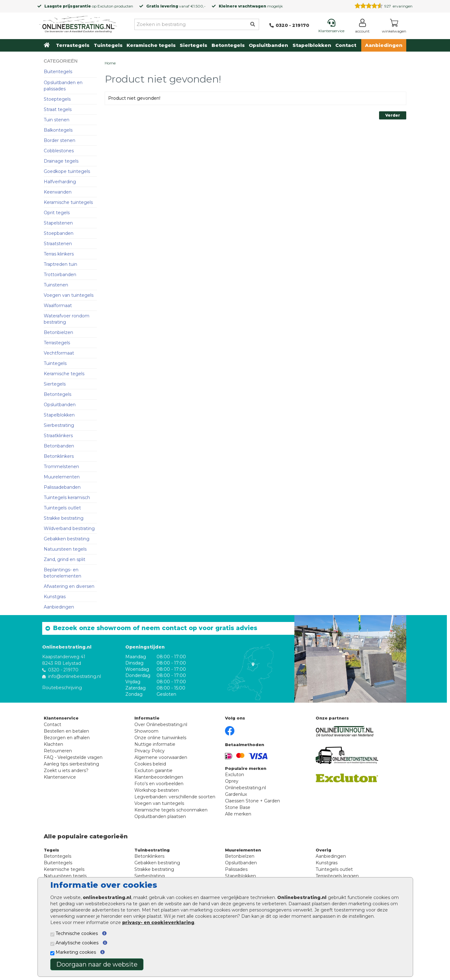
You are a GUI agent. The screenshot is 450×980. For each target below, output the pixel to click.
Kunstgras (55, 597)
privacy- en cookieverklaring (158, 922)
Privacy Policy (150, 751)
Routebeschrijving (62, 688)
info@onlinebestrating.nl (75, 676)
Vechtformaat (59, 353)
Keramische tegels (151, 45)
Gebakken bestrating (67, 539)
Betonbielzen (58, 332)
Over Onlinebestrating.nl (161, 725)
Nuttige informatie (155, 744)
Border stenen (60, 140)
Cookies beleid (150, 764)
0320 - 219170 (63, 670)
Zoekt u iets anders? (66, 770)
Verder (393, 115)
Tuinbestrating (152, 850)
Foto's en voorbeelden (159, 784)
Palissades (236, 869)
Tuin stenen (57, 120)
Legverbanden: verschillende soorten (175, 797)
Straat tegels (58, 109)
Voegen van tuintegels (69, 295)
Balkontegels (58, 130)
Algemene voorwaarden (161, 757)
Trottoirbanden (60, 275)
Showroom (146, 731)
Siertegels (193, 45)
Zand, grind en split (65, 559)
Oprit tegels (57, 213)
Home (110, 63)
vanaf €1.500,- (176, 6)
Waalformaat (58, 306)
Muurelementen (62, 477)
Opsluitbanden (268, 45)
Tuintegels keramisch (67, 498)
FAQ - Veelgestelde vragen (73, 757)
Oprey (232, 781)
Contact (346, 45)
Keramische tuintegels (68, 202)
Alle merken (238, 814)
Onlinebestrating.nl (245, 788)
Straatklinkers (58, 436)
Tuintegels (108, 45)
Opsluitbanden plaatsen (160, 816)
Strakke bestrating (64, 518)
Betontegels (228, 45)
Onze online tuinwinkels (160, 738)
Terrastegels (73, 45)
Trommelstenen (61, 467)
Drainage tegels (61, 161)
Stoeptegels (57, 99)
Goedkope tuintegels (67, 171)
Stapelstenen (58, 223)
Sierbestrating (59, 425)
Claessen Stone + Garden (252, 801)
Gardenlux (236, 794)
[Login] (362, 27)
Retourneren (58, 751)
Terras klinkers (59, 254)
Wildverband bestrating (69, 528)
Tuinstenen (56, 285)
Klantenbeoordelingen (159, 777)
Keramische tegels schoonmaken (171, 810)
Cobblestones (59, 151)
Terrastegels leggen (337, 876)
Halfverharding (60, 182)
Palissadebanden (62, 487)
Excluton (105, 6)
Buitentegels (58, 72)
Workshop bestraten (157, 790)
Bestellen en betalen (66, 731)
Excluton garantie (153, 770)
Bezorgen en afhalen (67, 738)
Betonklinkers (59, 456)
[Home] (78, 23)
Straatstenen (58, 244)
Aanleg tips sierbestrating (71, 764)
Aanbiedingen (384, 45)
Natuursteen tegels (65, 549)
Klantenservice (60, 777)
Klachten (53, 744)
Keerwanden (58, 192)
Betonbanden (59, 446)
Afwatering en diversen (69, 586)
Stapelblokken (312, 45)
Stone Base (238, 807)
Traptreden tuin (60, 264)
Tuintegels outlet (62, 508)
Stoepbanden (59, 233)
